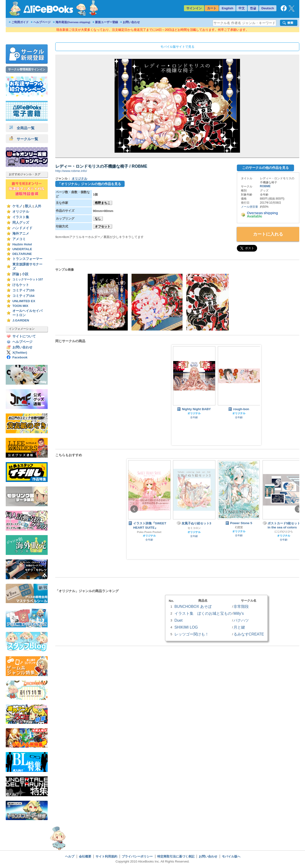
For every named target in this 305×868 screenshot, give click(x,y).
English (227, 8)
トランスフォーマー (27, 259)
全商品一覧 (22, 128)
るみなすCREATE (249, 634)
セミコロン (194, 528)
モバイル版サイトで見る (177, 47)
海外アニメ (21, 234)
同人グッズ (21, 223)
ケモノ (17, 206)
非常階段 (241, 606)
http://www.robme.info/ (71, 171)
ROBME (265, 186)
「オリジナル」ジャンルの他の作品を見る (89, 184)
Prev (134, 509)
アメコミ (19, 239)
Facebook (20, 357)
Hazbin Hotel (22, 244)
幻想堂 (239, 527)
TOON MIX (20, 306)
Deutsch (268, 8)
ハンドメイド (22, 228)
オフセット (103, 226)
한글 (253, 8)
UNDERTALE (22, 249)
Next (299, 509)
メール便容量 (249, 207)
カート (212, 8)
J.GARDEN (21, 320)
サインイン (194, 8)
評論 (16, 274)
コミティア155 (23, 290)
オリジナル (21, 212)
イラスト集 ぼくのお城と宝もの (203, 613)
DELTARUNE (22, 254)
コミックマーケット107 (28, 279)
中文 (242, 8)
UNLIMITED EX (24, 301)
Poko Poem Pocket (149, 532)
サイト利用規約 (106, 856)
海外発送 (73, 22)
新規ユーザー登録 (107, 22)
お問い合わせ (131, 22)
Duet (178, 620)
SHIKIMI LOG (186, 627)
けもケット (21, 285)
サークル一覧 (24, 139)
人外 (38, 206)
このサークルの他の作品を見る (265, 168)
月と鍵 (239, 627)
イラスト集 (21, 217)
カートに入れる (268, 234)
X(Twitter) (20, 353)
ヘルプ (70, 856)
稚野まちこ (103, 203)
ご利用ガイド (20, 22)
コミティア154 (23, 296)
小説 (25, 274)
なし (98, 219)
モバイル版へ (231, 856)
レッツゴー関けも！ (192, 634)
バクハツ (241, 620)
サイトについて (24, 336)
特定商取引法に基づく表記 (176, 856)
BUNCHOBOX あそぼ (193, 606)
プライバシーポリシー (137, 856)
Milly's (239, 613)
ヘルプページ (42, 22)
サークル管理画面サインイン (27, 69)
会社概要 (85, 856)
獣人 (28, 206)
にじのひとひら (284, 532)
